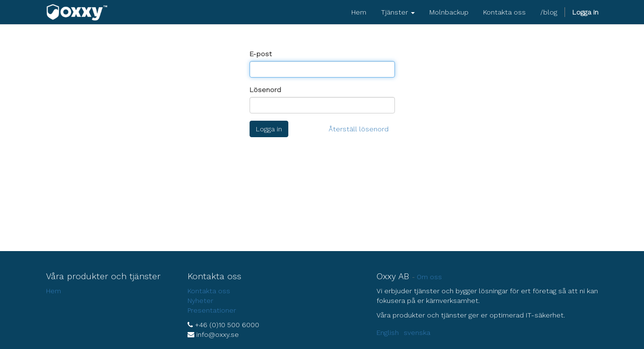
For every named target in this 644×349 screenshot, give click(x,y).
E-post (261, 54)
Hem (54, 291)
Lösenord (265, 90)
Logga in (269, 129)
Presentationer (212, 310)
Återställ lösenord (359, 129)
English (388, 333)
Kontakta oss (209, 291)
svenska (417, 333)
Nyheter (200, 301)
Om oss (429, 277)
